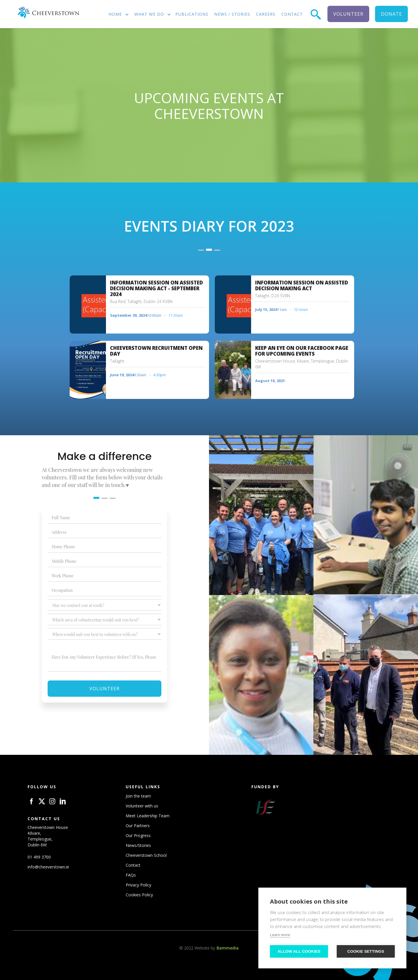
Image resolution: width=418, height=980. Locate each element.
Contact (133, 865)
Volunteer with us (142, 806)
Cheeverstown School (146, 855)
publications (192, 14)
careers (266, 14)
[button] (117, 15)
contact (292, 14)
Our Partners (138, 826)
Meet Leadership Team (148, 816)
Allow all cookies (299, 951)
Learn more (280, 935)
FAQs (131, 875)
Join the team (138, 796)
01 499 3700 (39, 857)
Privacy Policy (138, 885)
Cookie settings (366, 951)
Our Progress (138, 835)
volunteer (348, 14)
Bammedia (228, 948)
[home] (48, 13)
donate (391, 14)
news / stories (232, 14)
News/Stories (138, 845)
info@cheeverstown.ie (48, 867)
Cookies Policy (139, 895)
